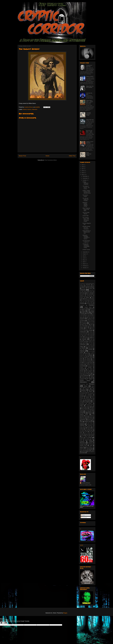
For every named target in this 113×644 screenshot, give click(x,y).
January (85, 268)
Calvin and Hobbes (84, 301)
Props (81, 406)
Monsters (83, 382)
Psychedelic (82, 407)
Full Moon (91, 334)
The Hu (87, 429)
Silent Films (82, 418)
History (83, 348)
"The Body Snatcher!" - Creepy (89, 114)
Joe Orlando (87, 359)
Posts (83, 515)
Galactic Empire (87, 335)
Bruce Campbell (84, 300)
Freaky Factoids (90, 333)
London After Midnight (86, 367)
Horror (82, 351)
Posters (90, 403)
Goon (81, 341)
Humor (82, 353)
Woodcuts (87, 450)
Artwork (25, 109)
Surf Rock (90, 423)
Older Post (72, 156)
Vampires (90, 443)
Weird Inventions (83, 449)
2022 (83, 165)
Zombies (83, 453)
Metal (87, 376)
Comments (84, 517)
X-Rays (93, 450)
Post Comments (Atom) (51, 160)
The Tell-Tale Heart (89, 434)
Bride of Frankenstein (90, 299)
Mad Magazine (89, 371)
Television (82, 425)
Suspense (82, 424)
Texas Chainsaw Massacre (85, 427)
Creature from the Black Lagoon (87, 309)
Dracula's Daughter (91, 321)
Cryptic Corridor (85, 312)
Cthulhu (88, 313)
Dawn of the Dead (88, 315)
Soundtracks (83, 419)
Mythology (84, 391)
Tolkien (81, 439)
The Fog (89, 428)
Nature (90, 391)
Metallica (92, 376)
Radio (93, 407)
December (85, 176)
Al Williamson (88, 286)
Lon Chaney (83, 366)
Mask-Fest (86, 375)
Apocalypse (90, 288)
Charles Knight (90, 302)
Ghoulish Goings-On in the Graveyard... (86, 228)
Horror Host (91, 351)
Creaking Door (83, 309)
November (85, 178)
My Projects (91, 390)
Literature (82, 365)
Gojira (91, 339)
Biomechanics (90, 295)
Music (86, 386)
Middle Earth (85, 377)
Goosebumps (87, 341)
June (84, 258)
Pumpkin (88, 407)
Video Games (90, 444)
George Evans (87, 337)
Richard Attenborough (85, 409)
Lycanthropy (83, 370)
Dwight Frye (91, 322)
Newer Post (22, 156)
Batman (88, 293)
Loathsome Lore (89, 365)
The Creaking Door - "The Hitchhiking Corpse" (86, 220)
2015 (83, 173)
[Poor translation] (5, 623)
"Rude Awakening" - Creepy (89, 154)
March (84, 264)
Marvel (89, 373)
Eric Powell (82, 326)
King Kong (86, 362)
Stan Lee (89, 421)
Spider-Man (84, 421)
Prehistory (82, 405)
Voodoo (81, 447)
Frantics (91, 332)
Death (85, 317)
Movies (92, 384)
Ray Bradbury (85, 408)
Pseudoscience (89, 406)
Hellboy (82, 347)
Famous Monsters (84, 327)
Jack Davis (90, 356)
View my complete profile (86, 485)
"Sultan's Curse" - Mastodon (90, 142)
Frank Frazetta (89, 331)
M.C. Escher (90, 370)
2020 (83, 167)
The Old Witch (90, 430)
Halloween (35, 109)
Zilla (94, 452)
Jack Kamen (82, 357)
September (85, 252)
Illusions (86, 354)
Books (88, 297)
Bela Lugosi (89, 294)
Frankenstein (83, 332)
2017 (83, 169)
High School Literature (90, 347)
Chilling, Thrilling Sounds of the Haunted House (87, 192)
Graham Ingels (83, 342)
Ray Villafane (92, 408)
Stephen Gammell (88, 422)
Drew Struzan (84, 322)
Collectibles (82, 305)
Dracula (83, 321)
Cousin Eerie (88, 307)
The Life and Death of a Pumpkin (85, 199)
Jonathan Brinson (86, 483)
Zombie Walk (86, 216)
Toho (90, 438)
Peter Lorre (82, 400)
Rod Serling (87, 411)
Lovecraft (82, 368)
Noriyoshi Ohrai (87, 394)
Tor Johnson (87, 439)
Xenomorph (84, 452)
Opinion (88, 397)
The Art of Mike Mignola (86, 213)
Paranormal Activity (89, 399)
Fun (81, 335)
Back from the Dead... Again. (89, 131)
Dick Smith (91, 317)
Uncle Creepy (88, 440)
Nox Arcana (88, 396)
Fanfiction (91, 327)
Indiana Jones (83, 356)
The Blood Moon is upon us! (86, 241)
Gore (92, 341)
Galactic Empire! (90, 76)
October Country (86, 250)
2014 (83, 175)
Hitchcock (91, 348)
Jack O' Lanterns (89, 357)
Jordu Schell (87, 361)
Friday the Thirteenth (84, 334)
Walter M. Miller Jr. (89, 447)
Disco (88, 318)
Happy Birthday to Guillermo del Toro (87, 232)
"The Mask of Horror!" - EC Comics (86, 188)
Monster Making (85, 381)
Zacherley (89, 452)
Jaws (81, 359)
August (84, 254)
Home (47, 156)
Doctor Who (92, 319)
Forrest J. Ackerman (89, 329)
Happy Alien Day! (90, 120)
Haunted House (90, 346)
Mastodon (82, 376)
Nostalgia (82, 396)
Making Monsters (83, 373)
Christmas (82, 304)
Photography (87, 401)
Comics (91, 305)
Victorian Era (83, 444)
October (85, 180)
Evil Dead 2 (90, 326)
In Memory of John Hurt (89, 66)
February (85, 266)
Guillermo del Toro (89, 343)
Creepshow (92, 310)
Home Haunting (88, 349)
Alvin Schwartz (91, 287)
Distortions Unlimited (84, 319)
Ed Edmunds (92, 323)
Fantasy (82, 328)
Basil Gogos (83, 293)
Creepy (83, 311)
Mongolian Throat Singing (86, 379)
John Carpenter (87, 360)
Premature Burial (90, 405)
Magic (87, 372)
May (84, 260)
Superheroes (82, 423)
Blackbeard (82, 296)
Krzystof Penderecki (84, 364)
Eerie (92, 325)
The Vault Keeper (90, 435)
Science (90, 413)
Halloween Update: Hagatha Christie (85, 204)
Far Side (88, 328)
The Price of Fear (84, 431)
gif (90, 338)
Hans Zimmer (83, 346)
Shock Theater (84, 417)
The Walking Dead (86, 436)
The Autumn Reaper (85, 196)
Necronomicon (83, 393)
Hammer (91, 344)
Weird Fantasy (89, 448)
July (84, 256)
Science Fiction (84, 414)
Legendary (91, 364)
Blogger (65, 613)
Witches (82, 450)
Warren (82, 448)
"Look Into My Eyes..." (89, 94)
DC (87, 316)
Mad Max (82, 372)
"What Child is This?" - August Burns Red (89, 102)
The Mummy (82, 430)
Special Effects (91, 419)
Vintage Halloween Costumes (85, 183)
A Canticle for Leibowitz (85, 283)
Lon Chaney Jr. (90, 366)
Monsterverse (83, 384)
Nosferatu (90, 395)
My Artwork (86, 389)
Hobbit (81, 349)
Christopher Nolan (90, 304)
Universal (82, 441)
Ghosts (86, 338)
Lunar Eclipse (90, 368)
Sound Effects (90, 418)
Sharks (93, 416)
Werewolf (90, 449)
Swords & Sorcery (90, 424)
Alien (85, 287)
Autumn (29, 109)
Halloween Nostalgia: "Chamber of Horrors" (86, 237)
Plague (89, 402)
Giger (93, 338)
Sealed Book (88, 416)
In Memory (89, 355)
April (84, 262)
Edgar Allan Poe (85, 325)
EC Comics (83, 323)
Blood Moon (88, 296)
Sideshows (91, 417)
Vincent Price (83, 445)
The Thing (82, 435)
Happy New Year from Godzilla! (90, 87)
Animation (84, 288)
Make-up (91, 372)
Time (86, 438)
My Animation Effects (90, 388)
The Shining (88, 433)
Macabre (82, 371)
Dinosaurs (82, 318)
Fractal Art (82, 331)
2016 (83, 171)
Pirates (85, 402)
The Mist (91, 429)
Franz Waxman (83, 333)
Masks (91, 374)
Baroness (91, 292)
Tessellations (90, 425)
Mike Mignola (89, 378)
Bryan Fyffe (91, 300)
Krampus (91, 362)
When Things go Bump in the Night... (86, 209)
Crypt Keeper (91, 311)
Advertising (88, 285)
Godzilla (84, 339)
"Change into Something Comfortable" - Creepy (86, 246)
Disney (92, 318)
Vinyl (91, 445)
